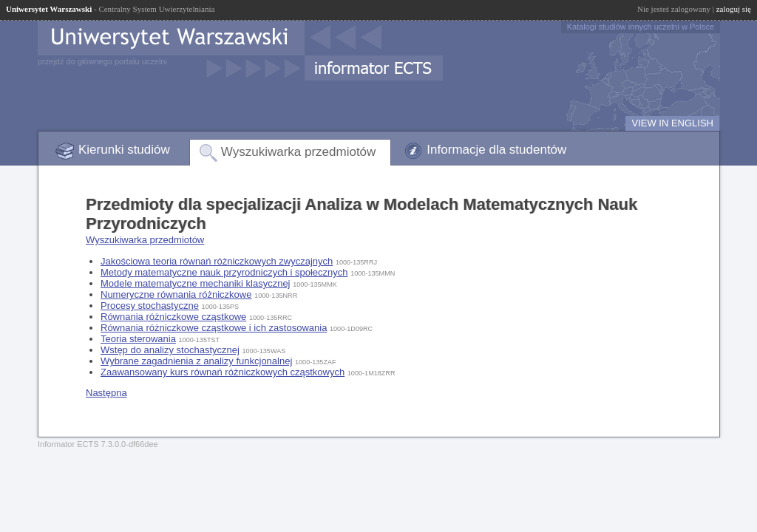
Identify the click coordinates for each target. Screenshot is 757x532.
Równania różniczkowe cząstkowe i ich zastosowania (214, 328)
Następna (106, 393)
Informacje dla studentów (496, 150)
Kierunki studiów (124, 150)
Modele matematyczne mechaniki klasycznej (196, 283)
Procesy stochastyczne (150, 306)
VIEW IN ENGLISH (672, 123)
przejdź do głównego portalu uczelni (102, 61)
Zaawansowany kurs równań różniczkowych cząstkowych (223, 372)
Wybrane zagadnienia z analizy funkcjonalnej (196, 361)
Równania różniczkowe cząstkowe (173, 317)
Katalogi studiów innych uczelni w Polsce (641, 27)
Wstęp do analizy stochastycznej (170, 350)
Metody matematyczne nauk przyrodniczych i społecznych (224, 272)
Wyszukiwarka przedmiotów (299, 152)
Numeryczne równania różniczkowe (176, 294)
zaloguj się (734, 9)
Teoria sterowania (138, 339)
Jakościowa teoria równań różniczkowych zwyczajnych (217, 261)
